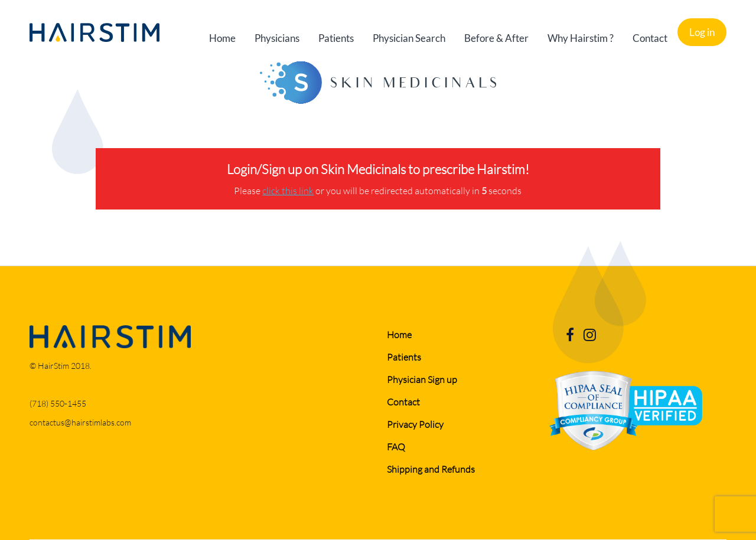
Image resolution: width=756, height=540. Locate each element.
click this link (288, 190)
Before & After (496, 38)
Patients (336, 38)
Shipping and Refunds (431, 469)
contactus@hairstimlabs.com (80, 422)
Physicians (277, 38)
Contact (650, 38)
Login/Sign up (265, 169)
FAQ (396, 446)
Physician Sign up (422, 379)
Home (222, 38)
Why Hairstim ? (581, 38)
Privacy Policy (415, 424)
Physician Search (409, 38)
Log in (702, 32)
